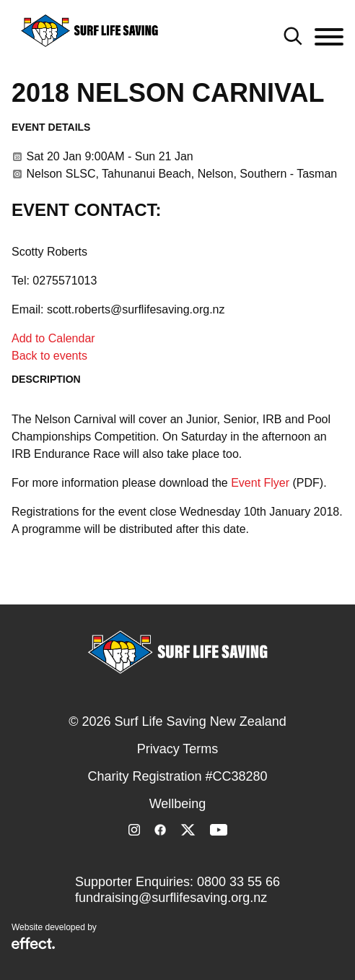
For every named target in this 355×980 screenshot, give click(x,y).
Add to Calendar (53, 338)
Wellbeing (178, 804)
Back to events (49, 356)
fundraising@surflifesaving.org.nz (171, 898)
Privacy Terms (178, 749)
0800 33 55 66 (238, 882)
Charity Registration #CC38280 (177, 776)
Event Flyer (260, 483)
